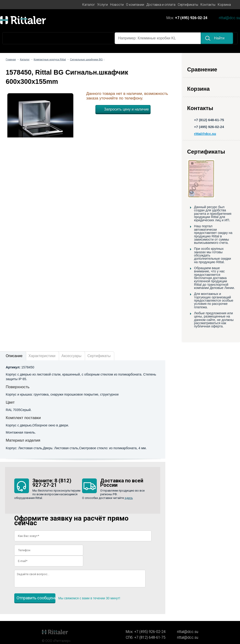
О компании (135, 5)
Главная (11, 59)
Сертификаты (188, 5)
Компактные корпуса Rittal (50, 59)
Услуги (103, 5)
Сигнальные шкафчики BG (86, 59)
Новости (117, 5)
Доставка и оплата (161, 5)
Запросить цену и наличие (127, 109)
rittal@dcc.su (229, 18)
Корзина (224, 5)
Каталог (89, 5)
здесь (129, 498)
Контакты (208, 5)
